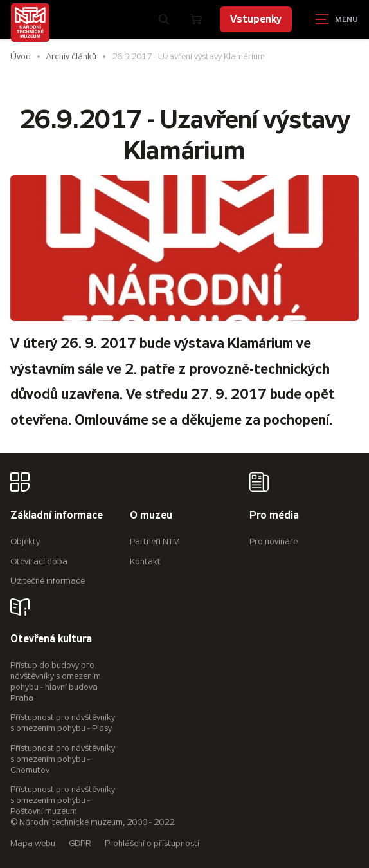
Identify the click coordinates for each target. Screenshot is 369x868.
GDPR (80, 843)
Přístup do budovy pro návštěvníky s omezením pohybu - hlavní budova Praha (56, 681)
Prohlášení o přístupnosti (152, 843)
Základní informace (57, 516)
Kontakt (145, 561)
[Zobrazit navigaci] (337, 19)
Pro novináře (274, 541)
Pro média (274, 516)
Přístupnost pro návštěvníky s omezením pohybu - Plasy (63, 723)
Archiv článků (71, 56)
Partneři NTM (155, 541)
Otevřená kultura (51, 639)
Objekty (25, 541)
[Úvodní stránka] (30, 23)
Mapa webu (33, 843)
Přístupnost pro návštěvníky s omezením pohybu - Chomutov (63, 759)
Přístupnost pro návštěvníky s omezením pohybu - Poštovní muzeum (63, 800)
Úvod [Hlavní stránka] (21, 56)
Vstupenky (256, 19)
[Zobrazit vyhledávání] (165, 19)
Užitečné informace (48, 581)
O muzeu (151, 516)
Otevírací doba (39, 561)
